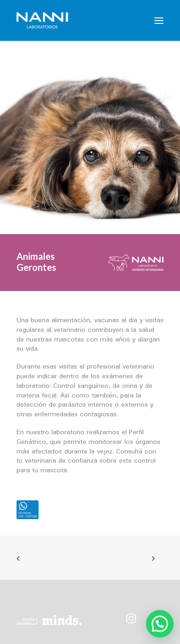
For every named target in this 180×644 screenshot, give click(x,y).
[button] (159, 20)
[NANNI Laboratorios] (42, 20)
